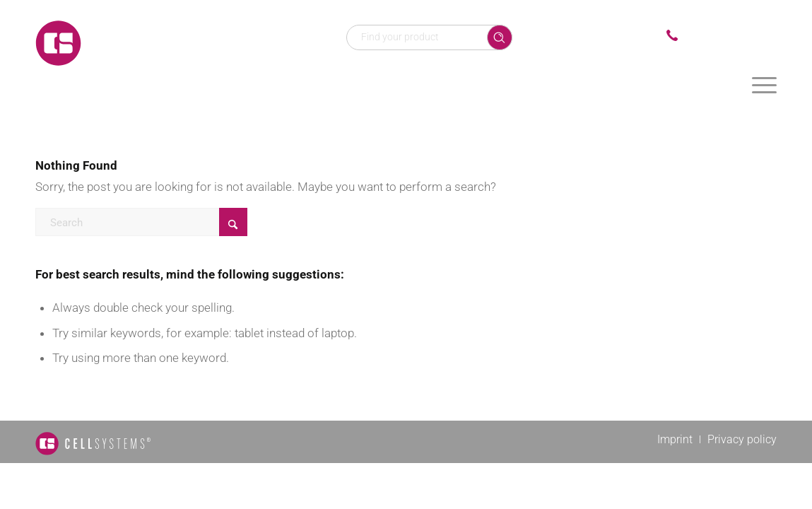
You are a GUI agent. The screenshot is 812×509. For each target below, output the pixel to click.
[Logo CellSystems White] (148, 42)
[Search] (141, 222)
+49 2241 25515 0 (731, 36)
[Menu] (764, 85)
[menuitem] (764, 85)
